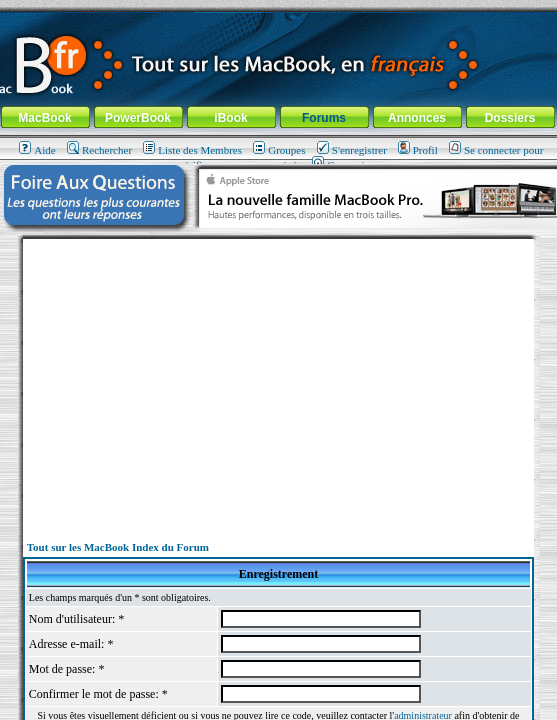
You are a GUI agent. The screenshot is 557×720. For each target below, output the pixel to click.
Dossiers (510, 118)
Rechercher (99, 150)
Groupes (279, 150)
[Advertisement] (279, 379)
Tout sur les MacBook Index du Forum (118, 547)
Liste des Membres (192, 150)
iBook (230, 118)
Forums (324, 118)
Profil (418, 150)
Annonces (417, 118)
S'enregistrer (352, 150)
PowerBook (138, 118)
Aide (37, 150)
